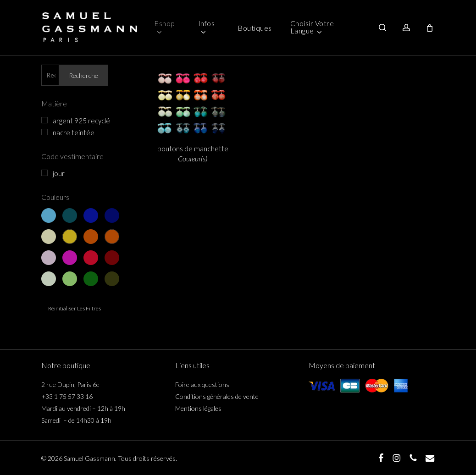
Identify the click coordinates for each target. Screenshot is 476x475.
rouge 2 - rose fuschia (70, 258)
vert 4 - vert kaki (112, 279)
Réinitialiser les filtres (75, 308)
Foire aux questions (202, 384)
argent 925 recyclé (81, 121)
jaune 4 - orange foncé (112, 237)
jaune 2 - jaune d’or (70, 237)
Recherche (83, 75)
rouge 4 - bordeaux (112, 258)
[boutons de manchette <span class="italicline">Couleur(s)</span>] (193, 101)
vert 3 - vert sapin (91, 279)
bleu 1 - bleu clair (49, 215)
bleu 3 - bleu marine (91, 215)
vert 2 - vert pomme (70, 279)
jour (59, 173)
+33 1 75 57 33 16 (67, 396)
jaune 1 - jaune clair (49, 237)
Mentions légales (198, 408)
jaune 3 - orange (91, 237)
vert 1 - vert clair (49, 279)
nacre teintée (74, 133)
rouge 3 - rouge (91, 258)
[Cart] (430, 28)
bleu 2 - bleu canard (70, 215)
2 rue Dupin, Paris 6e (70, 384)
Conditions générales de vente (217, 396)
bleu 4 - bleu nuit (112, 215)
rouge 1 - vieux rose (49, 258)
